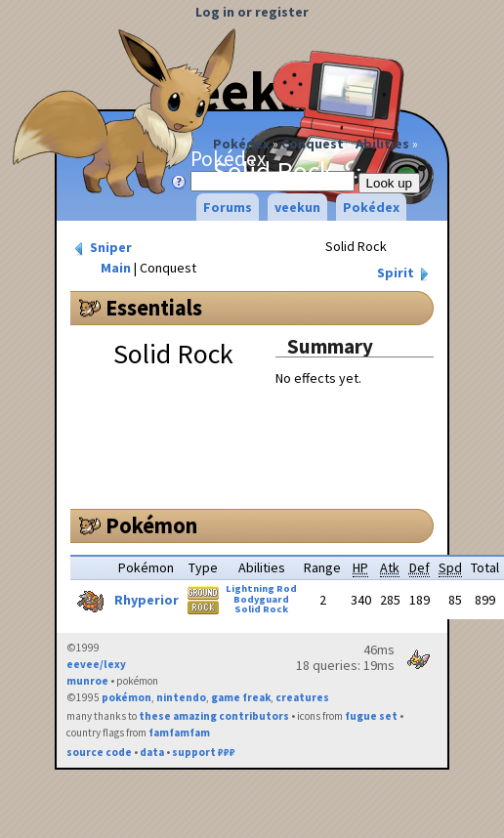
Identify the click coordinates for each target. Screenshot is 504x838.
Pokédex (241, 144)
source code (99, 752)
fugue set (371, 716)
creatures (302, 697)
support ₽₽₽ (204, 752)
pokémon (126, 697)
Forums (228, 207)
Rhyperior (147, 600)
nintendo (181, 697)
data (152, 752)
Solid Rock (261, 609)
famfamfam (179, 733)
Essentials (154, 308)
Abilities (382, 144)
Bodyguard (261, 599)
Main (116, 268)
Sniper (102, 248)
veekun (297, 207)
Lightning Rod (261, 588)
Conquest (313, 144)
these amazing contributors (214, 716)
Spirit (405, 273)
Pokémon (151, 525)
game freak (241, 697)
